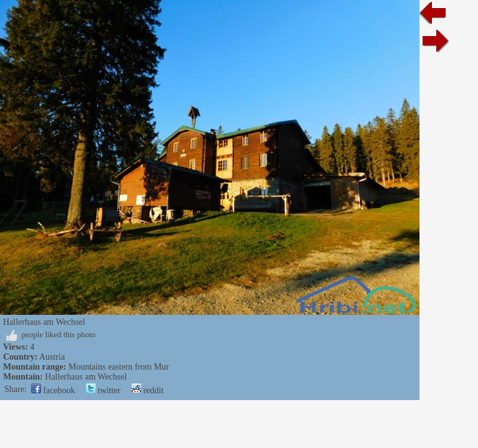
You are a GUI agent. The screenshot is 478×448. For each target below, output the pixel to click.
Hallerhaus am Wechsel (86, 377)
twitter (103, 390)
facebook (53, 390)
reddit (148, 390)
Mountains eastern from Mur (119, 367)
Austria (52, 357)
